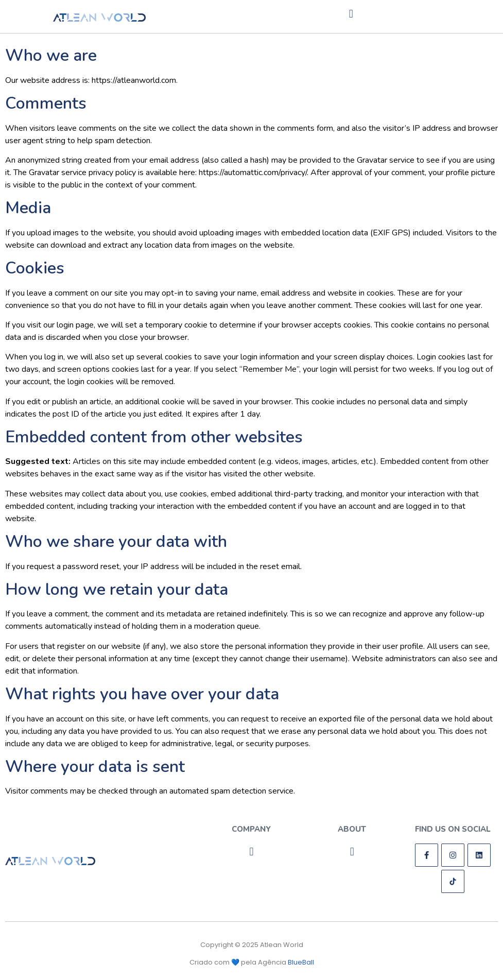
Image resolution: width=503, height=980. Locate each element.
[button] (351, 14)
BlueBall (301, 962)
